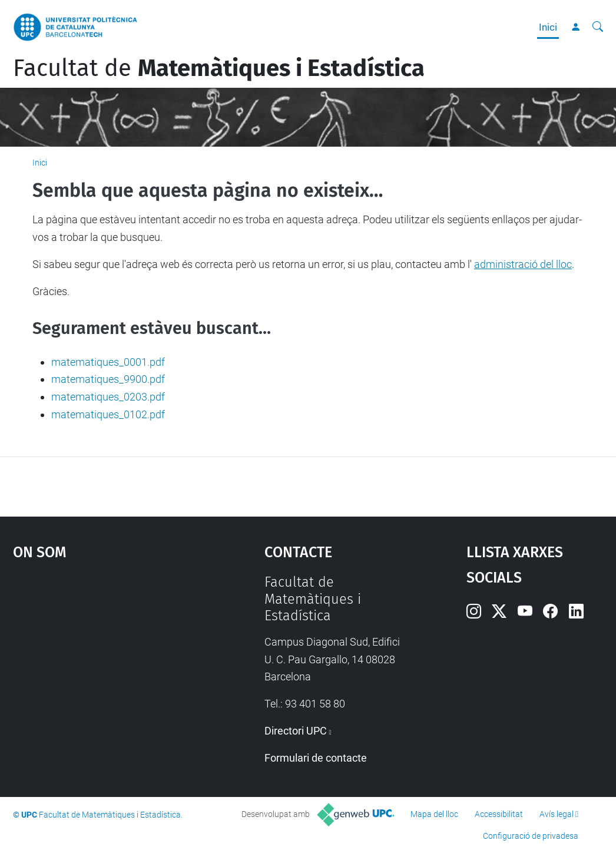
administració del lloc (523, 264)
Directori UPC (296, 731)
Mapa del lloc (434, 814)
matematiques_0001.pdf (108, 362)
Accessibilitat (499, 814)
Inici (548, 27)
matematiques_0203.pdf (108, 397)
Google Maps (107, 662)
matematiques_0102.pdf (108, 414)
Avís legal (557, 814)
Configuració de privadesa (531, 836)
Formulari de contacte (316, 758)
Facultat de (219, 68)
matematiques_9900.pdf (108, 379)
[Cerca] (598, 27)
